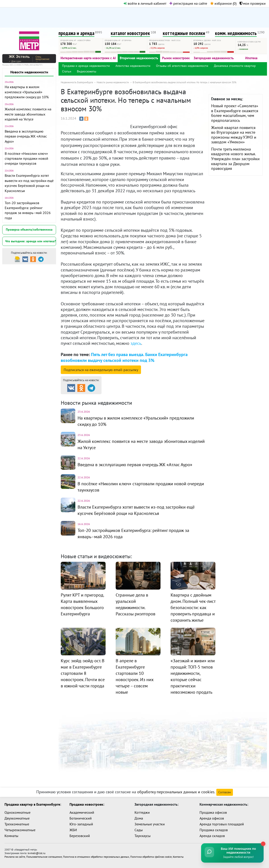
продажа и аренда (76, 33)
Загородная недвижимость (214, 58)
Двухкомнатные (17, 818)
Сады (139, 830)
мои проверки (253, 3)
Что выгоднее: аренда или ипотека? (30, 241)
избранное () (223, 3)
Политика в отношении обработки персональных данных (96, 857)
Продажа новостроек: (87, 804)
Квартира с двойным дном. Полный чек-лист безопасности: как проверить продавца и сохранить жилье (193, 608)
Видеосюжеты (87, 71)
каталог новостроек (130, 33)
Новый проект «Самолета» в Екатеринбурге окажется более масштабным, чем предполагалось (235, 113)
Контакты (178, 857)
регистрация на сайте (188, 3)
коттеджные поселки (184, 33)
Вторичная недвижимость (139, 58)
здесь (136, 343)
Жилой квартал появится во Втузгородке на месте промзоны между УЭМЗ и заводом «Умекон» (234, 135)
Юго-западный (81, 824)
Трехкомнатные (17, 824)
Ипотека (251, 58)
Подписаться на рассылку (101, 370)
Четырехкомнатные (20, 830)
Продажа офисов (213, 812)
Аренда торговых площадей (222, 824)
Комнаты (11, 836)
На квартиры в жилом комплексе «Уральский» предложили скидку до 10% (27, 92)
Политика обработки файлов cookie (151, 857)
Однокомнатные (17, 812)
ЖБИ (73, 830)
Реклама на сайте (15, 857)
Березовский (80, 836)
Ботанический (81, 818)
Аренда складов (212, 836)
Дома (139, 818)
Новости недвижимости (29, 72)
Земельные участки (150, 824)
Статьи (67, 71)
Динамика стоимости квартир (235, 66)
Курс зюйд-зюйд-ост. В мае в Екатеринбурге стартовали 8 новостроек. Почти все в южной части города (83, 673)
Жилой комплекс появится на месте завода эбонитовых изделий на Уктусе (28, 114)
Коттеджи (142, 812)
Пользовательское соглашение (44, 857)
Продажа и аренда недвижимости (86, 66)
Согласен (225, 792)
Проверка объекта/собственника (29, 230)
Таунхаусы (143, 836)
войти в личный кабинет (145, 3)
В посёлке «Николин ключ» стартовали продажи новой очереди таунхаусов (26, 159)
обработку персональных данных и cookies (176, 792)
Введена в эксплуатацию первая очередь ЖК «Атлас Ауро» (26, 136)
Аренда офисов (212, 818)
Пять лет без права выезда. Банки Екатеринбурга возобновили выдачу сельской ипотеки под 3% (124, 357)
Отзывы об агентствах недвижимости (182, 66)
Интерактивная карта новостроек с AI (88, 58)
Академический (82, 812)
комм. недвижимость (236, 33)
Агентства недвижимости (133, 66)
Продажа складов (214, 830)
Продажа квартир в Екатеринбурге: (33, 804)
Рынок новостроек (176, 58)
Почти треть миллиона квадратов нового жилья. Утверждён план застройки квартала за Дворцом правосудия (235, 159)
